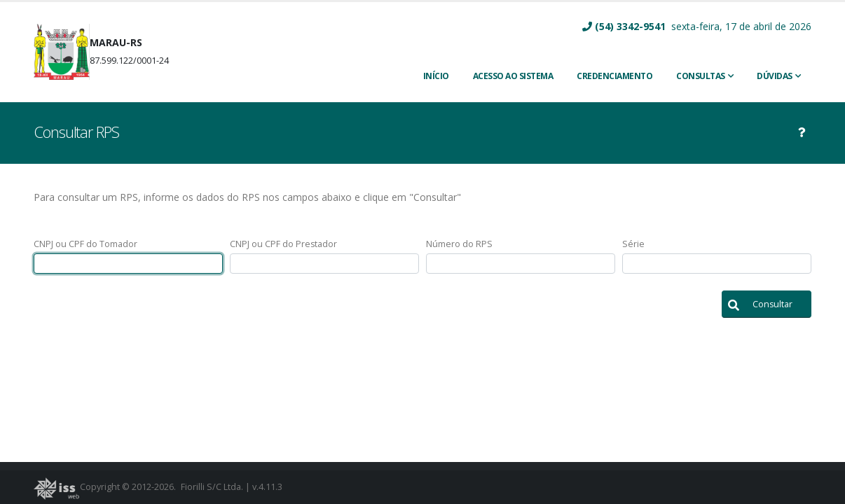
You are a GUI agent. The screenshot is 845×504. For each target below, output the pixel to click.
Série (633, 244)
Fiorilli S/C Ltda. (212, 487)
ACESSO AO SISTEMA (513, 76)
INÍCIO (436, 76)
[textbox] (128, 264)
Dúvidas (775, 76)
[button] (767, 304)
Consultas (701, 76)
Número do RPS (459, 244)
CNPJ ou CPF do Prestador (283, 244)
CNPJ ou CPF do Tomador (85, 244)
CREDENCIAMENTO (614, 76)
